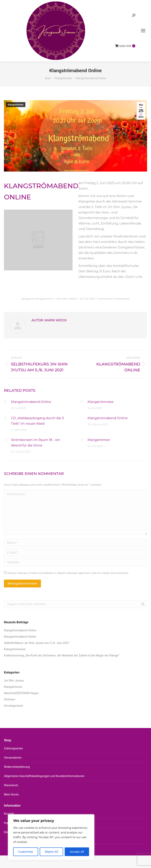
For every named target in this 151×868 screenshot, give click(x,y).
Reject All (51, 852)
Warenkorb (11, 785)
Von (67, 299)
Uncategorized (13, 706)
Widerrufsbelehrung (17, 767)
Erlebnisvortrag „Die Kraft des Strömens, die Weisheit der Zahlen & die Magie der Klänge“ (62, 655)
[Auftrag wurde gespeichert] (6, 402)
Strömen (10, 699)
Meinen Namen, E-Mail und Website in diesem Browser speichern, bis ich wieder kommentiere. (68, 573)
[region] (51, 837)
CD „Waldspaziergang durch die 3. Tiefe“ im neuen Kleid (38, 421)
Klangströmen (16, 105)
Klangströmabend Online (31, 402)
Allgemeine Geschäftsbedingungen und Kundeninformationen (44, 776)
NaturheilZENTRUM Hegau (21, 693)
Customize (26, 852)
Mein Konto (11, 794)
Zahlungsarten (13, 748)
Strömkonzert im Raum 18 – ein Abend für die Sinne (36, 443)
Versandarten (13, 758)
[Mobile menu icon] (143, 31)
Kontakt (9, 814)
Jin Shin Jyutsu (14, 681)
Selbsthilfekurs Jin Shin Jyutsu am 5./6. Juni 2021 (37, 643)
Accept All (77, 852)
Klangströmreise (100, 402)
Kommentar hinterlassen (114, 299)
